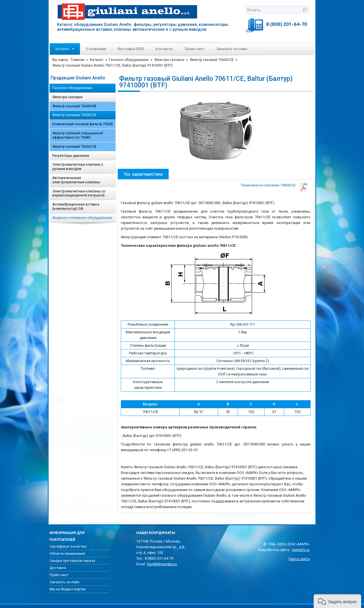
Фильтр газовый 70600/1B (74, 147)
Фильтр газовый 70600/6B (74, 106)
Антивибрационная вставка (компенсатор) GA (76, 207)
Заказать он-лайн (232, 49)
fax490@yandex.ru (162, 564)
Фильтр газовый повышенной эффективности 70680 (78, 135)
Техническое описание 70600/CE (268, 185)
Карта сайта (299, 559)
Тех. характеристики (143, 174)
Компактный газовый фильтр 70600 (83, 124)
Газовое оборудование (129, 60)
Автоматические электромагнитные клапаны (76, 180)
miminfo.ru (301, 550)
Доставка (58, 568)
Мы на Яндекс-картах (68, 589)
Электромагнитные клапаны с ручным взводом (78, 167)
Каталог (65, 49)
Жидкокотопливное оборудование (82, 218)
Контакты (164, 49)
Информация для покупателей (67, 536)
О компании (96, 49)
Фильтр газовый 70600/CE (212, 60)
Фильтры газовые (169, 60)
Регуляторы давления (71, 156)
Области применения (67, 554)
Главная (78, 60)
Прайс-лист (195, 49)
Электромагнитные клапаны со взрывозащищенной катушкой (79, 193)
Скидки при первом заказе (72, 561)
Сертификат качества (68, 547)
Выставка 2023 (131, 49)
